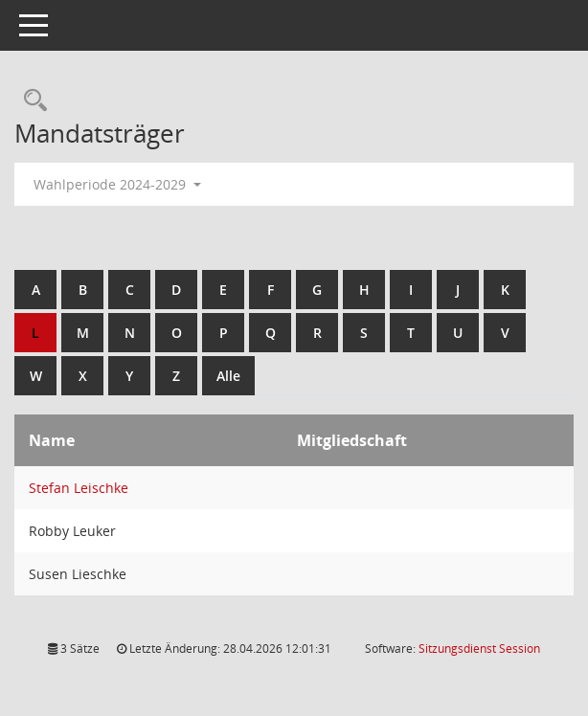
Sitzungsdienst (479, 649)
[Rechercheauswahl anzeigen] (31, 101)
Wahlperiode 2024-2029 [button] (117, 184)
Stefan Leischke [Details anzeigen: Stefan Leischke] (79, 488)
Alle (228, 376)
